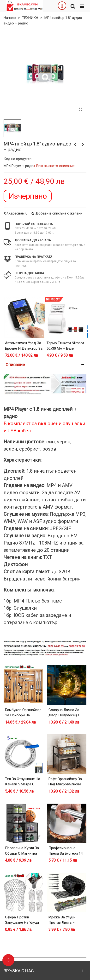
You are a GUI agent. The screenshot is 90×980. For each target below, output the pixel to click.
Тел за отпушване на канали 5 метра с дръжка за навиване (23, 784)
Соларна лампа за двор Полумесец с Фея (64, 715)
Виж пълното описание (56, 166)
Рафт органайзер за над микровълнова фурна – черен (65, 784)
